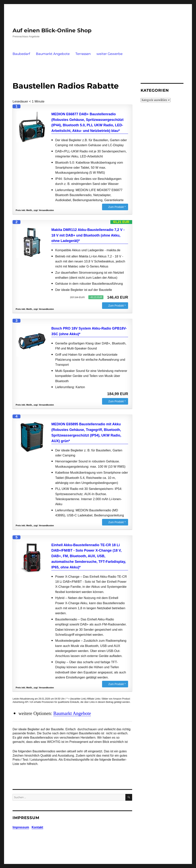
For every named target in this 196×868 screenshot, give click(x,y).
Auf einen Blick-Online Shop (52, 30)
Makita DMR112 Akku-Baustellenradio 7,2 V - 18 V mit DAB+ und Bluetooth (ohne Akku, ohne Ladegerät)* (88, 235)
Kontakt (37, 827)
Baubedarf (21, 54)
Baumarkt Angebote (53, 54)
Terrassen (83, 54)
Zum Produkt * (117, 207)
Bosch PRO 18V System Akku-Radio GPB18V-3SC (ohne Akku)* (89, 331)
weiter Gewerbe (109, 54)
